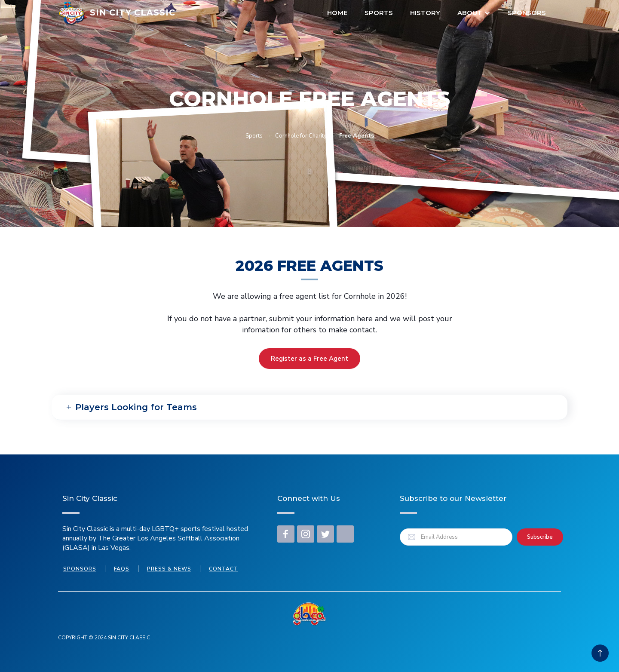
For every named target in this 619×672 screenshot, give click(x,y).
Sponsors (527, 13)
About (470, 13)
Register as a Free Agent (309, 359)
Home (337, 13)
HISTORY (425, 13)
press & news (169, 569)
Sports (379, 13)
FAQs (122, 569)
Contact (224, 569)
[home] (117, 13)
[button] (474, 13)
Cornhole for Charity (301, 136)
